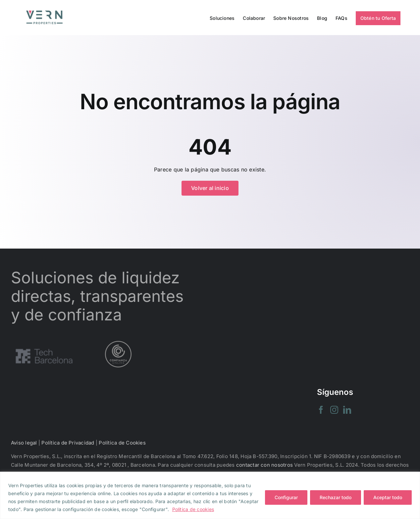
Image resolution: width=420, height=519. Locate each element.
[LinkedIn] (347, 410)
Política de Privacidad (68, 443)
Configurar (286, 497)
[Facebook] (321, 410)
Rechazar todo (336, 497)
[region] (210, 495)
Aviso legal (24, 443)
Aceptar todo (388, 497)
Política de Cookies (122, 443)
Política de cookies (193, 509)
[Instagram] (334, 410)
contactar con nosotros (264, 465)
